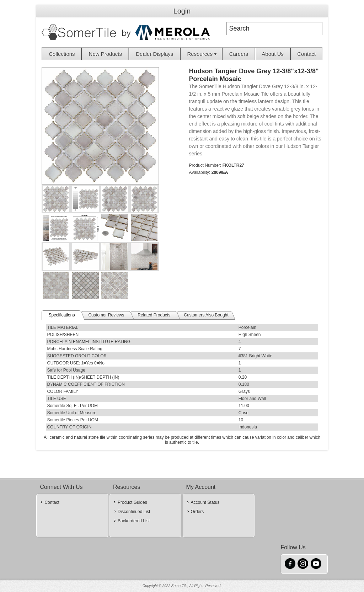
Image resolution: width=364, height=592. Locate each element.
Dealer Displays (154, 54)
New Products (105, 54)
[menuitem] (62, 54)
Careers (239, 54)
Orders (197, 512)
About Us (273, 54)
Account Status (205, 502)
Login (182, 11)
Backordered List (134, 521)
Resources (203, 54)
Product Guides (132, 502)
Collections (62, 54)
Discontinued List (134, 512)
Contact (306, 54)
